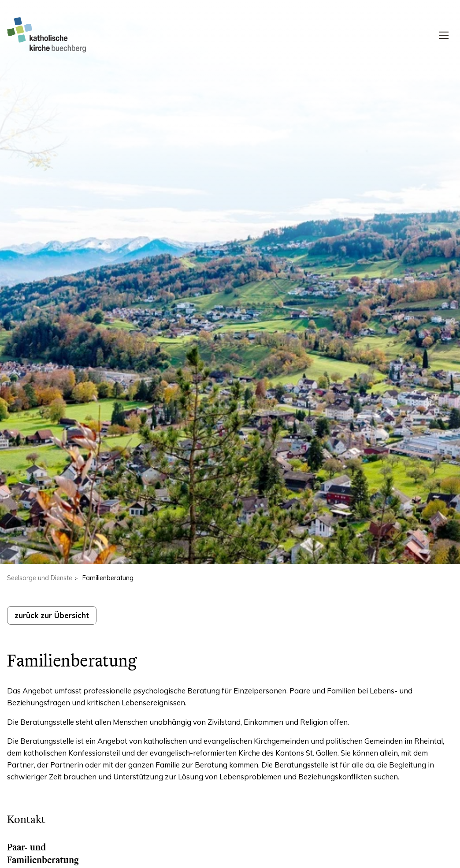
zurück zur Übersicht (52, 615)
